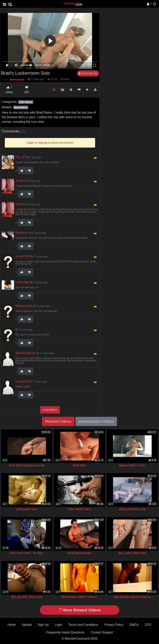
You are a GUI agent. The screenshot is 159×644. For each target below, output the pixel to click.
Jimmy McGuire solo (132, 509)
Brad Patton (21, 107)
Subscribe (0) (88, 73)
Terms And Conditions (83, 625)
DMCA (134, 625)
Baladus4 (22, 233)
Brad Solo (80, 465)
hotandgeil (23, 282)
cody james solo (27, 509)
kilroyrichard (24, 306)
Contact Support (102, 632)
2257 (148, 625)
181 (27, 90)
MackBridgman (26, 353)
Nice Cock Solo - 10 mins (27, 553)
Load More (50, 410)
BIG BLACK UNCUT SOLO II (132, 597)
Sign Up (43, 625)
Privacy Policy (114, 625)
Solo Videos (26, 102)
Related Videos (58, 421)
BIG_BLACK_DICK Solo (27, 597)
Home (12, 625)
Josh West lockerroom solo (27, 465)
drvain (20, 181)
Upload (27, 625)
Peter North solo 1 (80, 509)
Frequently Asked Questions (65, 632)
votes (9, 90)
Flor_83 (21, 157)
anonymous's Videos (96, 421)
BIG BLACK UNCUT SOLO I (79, 597)
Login (58, 625)
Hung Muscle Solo (79, 553)
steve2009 (23, 256)
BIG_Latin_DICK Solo (132, 553)
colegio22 (22, 381)
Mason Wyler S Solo (132, 465)
